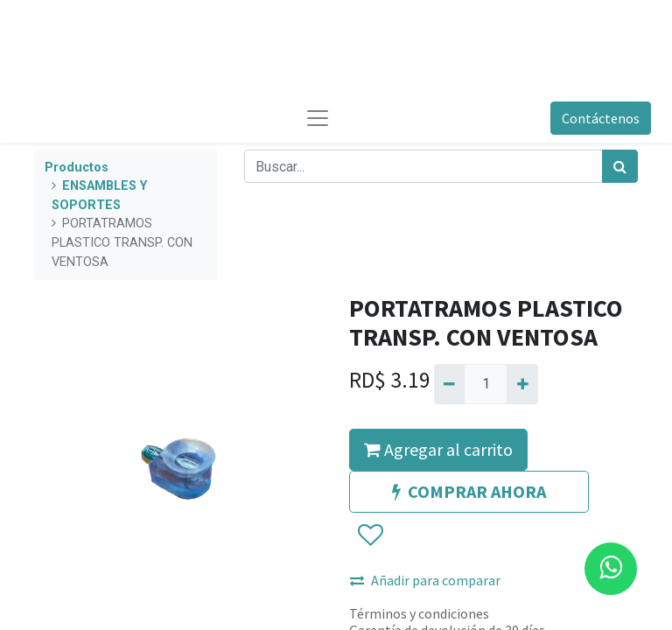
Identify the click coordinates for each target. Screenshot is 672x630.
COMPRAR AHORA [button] (469, 491)
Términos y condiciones (419, 613)
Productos (77, 168)
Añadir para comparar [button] (425, 580)
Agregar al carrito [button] (438, 449)
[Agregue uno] (522, 384)
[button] (370, 535)
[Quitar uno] (449, 384)
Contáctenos (601, 118)
